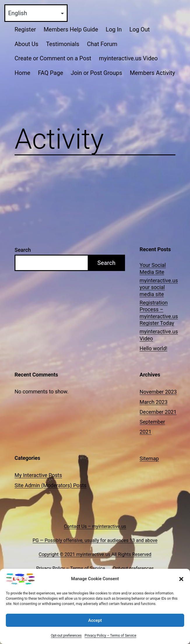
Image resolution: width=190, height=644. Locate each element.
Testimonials (63, 44)
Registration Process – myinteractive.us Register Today (159, 313)
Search (23, 250)
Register (25, 29)
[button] (181, 579)
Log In (114, 29)
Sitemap (149, 459)
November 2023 (158, 392)
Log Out (140, 29)
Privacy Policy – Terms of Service (110, 636)
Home (22, 73)
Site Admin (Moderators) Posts (51, 485)
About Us (27, 44)
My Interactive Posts (38, 475)
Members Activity (153, 73)
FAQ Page (50, 73)
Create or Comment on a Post (53, 58)
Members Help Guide (71, 29)
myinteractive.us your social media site (159, 287)
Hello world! (153, 348)
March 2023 (154, 402)
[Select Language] (36, 13)
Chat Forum (102, 44)
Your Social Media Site (153, 268)
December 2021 (158, 412)
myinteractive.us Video (128, 58)
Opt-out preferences (66, 636)
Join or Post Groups (96, 73)
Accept (95, 620)
